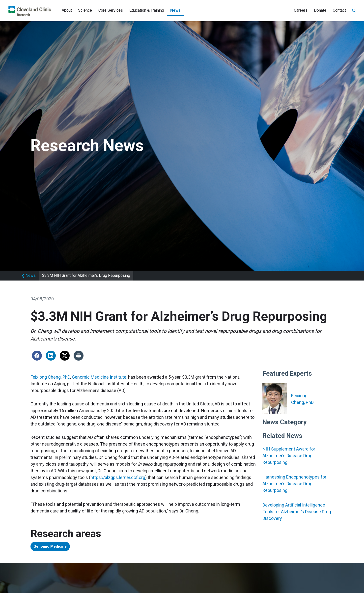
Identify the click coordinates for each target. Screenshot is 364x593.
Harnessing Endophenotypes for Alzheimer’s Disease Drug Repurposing (294, 484)
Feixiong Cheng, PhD (50, 377)
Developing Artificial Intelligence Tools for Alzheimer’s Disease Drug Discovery (297, 512)
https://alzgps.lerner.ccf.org (118, 477)
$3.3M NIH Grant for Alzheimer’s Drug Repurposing (86, 275)
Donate (320, 10)
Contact (339, 10)
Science (85, 10)
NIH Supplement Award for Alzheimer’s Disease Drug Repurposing (289, 456)
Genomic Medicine (53, 547)
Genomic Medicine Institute (99, 377)
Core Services (111, 10)
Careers (301, 10)
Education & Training (147, 10)
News (175, 10)
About (67, 10)
